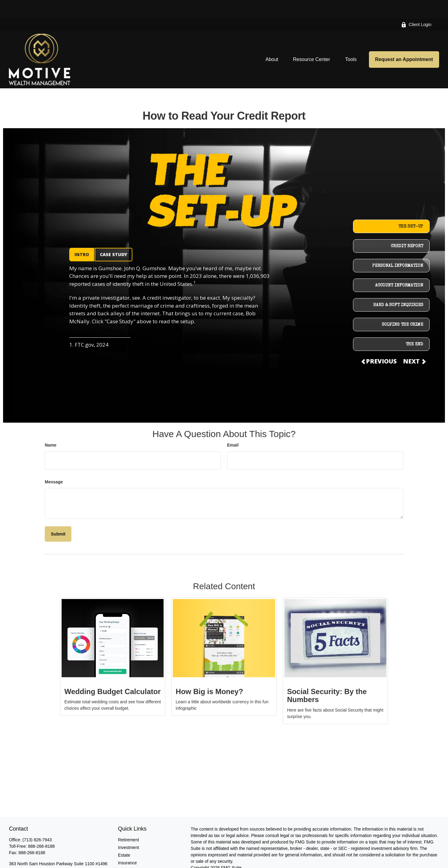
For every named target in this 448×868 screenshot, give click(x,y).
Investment (128, 829)
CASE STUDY (114, 236)
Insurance (127, 844)
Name (51, 427)
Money (124, 860)
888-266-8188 (41, 828)
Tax (121, 852)
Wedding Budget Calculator (112, 673)
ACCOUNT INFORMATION (399, 267)
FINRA (332, 862)
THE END (414, 326)
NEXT (414, 343)
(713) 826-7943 (37, 821)
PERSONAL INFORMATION (398, 248)
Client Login (416, 6)
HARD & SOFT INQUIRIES (398, 287)
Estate (124, 837)
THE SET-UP (411, 208)
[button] (272, 41)
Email (233, 427)
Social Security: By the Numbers (327, 677)
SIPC (345, 862)
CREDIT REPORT (407, 228)
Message (54, 463)
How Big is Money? (209, 673)
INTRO (82, 236)
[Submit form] (58, 516)
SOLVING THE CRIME (402, 306)
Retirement (128, 821)
